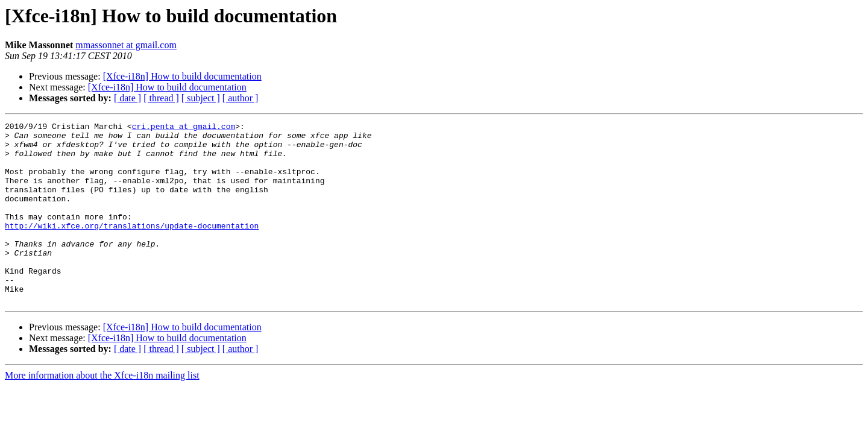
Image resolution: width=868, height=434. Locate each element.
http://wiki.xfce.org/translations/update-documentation (132, 247)
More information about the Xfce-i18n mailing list (102, 411)
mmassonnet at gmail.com (126, 45)
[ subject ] (201, 98)
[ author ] (241, 98)
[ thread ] (161, 98)
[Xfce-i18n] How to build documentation (182, 76)
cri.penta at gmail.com (184, 128)
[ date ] (127, 98)
